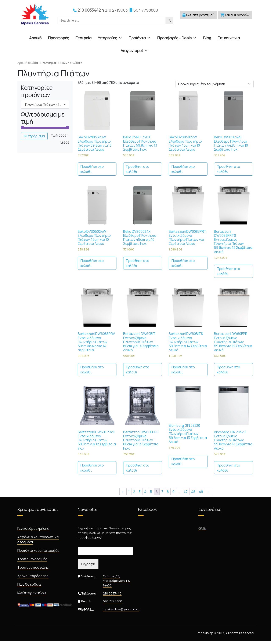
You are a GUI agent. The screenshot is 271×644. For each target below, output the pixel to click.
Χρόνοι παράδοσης (33, 576)
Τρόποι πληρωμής (32, 559)
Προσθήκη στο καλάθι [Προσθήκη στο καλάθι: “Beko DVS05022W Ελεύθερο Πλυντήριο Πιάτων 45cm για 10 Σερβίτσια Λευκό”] (183, 169)
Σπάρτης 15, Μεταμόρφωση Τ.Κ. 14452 (117, 581)
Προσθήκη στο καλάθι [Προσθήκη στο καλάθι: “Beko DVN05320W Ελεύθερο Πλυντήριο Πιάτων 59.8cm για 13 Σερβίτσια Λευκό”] (92, 169)
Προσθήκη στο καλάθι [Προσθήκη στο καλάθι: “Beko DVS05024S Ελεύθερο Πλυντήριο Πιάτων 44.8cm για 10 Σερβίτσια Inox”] (228, 169)
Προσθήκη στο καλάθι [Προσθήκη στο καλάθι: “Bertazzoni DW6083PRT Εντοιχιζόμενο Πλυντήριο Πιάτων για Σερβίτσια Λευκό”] (183, 263)
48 (193, 492)
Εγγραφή (88, 564)
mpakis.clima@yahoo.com (121, 609)
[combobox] (45, 104)
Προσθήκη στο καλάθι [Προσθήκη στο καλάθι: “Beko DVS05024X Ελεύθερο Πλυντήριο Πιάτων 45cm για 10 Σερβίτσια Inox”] (138, 263)
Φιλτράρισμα (34, 136)
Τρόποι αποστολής (33, 567)
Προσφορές (58, 38)
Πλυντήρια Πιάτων (54, 63)
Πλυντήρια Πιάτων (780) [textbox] (45, 105)
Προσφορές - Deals (177, 38)
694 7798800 (144, 10)
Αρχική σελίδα (28, 63)
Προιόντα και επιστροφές (38, 550)
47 (186, 492)
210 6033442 (87, 10)
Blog (207, 38)
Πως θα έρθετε (29, 584)
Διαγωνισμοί (134, 51)
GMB (202, 528)
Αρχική (35, 38)
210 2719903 (116, 10)
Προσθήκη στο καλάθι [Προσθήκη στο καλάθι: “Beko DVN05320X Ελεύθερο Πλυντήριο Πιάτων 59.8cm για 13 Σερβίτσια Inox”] (138, 169)
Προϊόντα (140, 38)
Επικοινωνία (229, 38)
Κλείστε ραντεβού (198, 15)
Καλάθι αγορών (235, 15)
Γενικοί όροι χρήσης (33, 528)
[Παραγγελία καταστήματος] (215, 84)
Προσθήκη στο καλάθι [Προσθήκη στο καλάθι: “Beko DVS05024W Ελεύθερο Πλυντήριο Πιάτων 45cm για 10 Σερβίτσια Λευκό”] (92, 263)
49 (201, 492)
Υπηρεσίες (110, 38)
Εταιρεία (83, 38)
